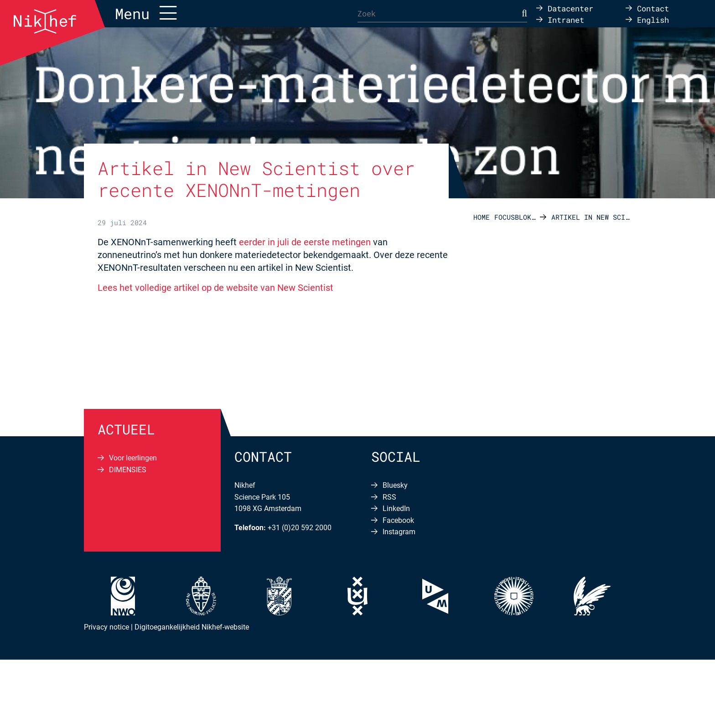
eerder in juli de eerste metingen (305, 242)
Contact (653, 8)
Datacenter (570, 8)
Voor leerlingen (133, 458)
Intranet (566, 19)
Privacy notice (106, 627)
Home (482, 217)
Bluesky (395, 485)
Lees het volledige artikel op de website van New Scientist (215, 288)
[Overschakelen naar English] (647, 19)
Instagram (399, 532)
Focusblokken (517, 217)
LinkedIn (396, 509)
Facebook (398, 520)
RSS (389, 497)
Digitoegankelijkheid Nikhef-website (192, 627)
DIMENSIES (128, 470)
